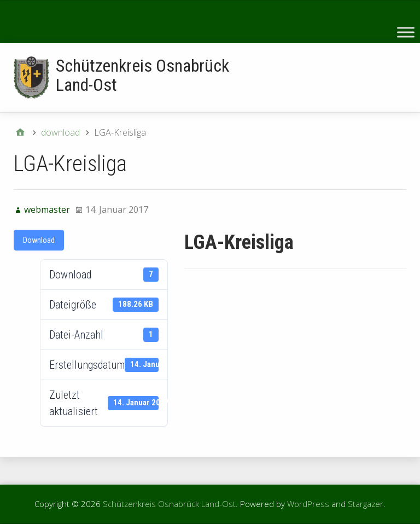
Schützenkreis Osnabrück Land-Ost (142, 75)
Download (39, 240)
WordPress (308, 504)
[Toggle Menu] (406, 32)
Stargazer (366, 504)
